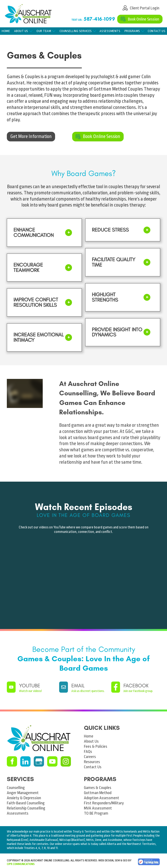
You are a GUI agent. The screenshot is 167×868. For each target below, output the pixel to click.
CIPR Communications (21, 864)
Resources (92, 762)
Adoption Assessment (102, 798)
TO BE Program (96, 813)
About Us (21, 31)
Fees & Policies (96, 746)
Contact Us (93, 767)
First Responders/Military (104, 803)
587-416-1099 (99, 19)
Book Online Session (136, 17)
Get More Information (21, 134)
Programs (132, 31)
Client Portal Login (138, 6)
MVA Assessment (98, 808)
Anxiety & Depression (24, 798)
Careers (90, 757)
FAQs (88, 752)
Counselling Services (76, 31)
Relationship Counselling (26, 808)
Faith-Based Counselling (26, 803)
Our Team (44, 31)
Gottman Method (98, 793)
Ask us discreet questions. (88, 691)
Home (6, 31)
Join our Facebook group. (138, 691)
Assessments (110, 31)
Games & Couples (98, 788)
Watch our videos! (30, 691)
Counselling (16, 788)
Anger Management (23, 793)
